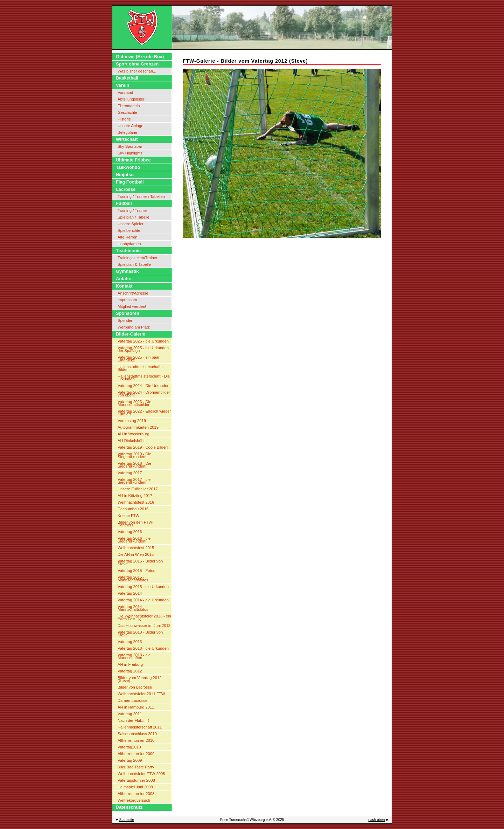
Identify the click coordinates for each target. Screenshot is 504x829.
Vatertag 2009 (130, 760)
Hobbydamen (129, 244)
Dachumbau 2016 (133, 509)
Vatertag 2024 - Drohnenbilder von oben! (144, 394)
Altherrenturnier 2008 (136, 794)
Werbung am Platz (134, 327)
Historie (124, 119)
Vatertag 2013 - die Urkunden (143, 648)
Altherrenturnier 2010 (136, 740)
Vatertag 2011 (130, 714)
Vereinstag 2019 (132, 421)
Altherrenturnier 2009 (136, 754)
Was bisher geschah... (137, 71)
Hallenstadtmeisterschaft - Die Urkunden (144, 378)
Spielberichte (129, 230)
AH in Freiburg (130, 664)
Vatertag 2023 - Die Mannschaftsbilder (134, 403)
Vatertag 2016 (130, 532)
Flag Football (130, 182)
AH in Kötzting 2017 (135, 496)
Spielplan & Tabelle (134, 264)
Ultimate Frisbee (133, 160)
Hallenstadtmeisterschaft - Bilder (140, 368)
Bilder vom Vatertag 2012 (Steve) (139, 679)
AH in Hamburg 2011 (136, 707)
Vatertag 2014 (130, 593)
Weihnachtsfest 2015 (136, 548)
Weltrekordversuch (134, 800)
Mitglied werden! (132, 306)
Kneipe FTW (128, 516)
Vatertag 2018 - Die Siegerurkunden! (134, 465)
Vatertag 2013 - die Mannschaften (134, 656)
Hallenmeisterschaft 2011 (140, 727)
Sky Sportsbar (130, 146)
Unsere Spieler (131, 224)
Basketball (127, 78)
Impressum (127, 300)
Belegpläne (127, 132)
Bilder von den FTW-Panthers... (135, 524)
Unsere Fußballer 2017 (138, 489)
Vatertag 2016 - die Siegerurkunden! (134, 540)
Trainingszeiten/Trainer (138, 258)
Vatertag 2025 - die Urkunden (143, 341)
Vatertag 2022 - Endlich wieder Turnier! (144, 413)
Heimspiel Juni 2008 (135, 787)
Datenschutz (129, 807)
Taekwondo (128, 167)
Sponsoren (128, 313)
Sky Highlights (130, 153)
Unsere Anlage (130, 126)
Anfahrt (124, 279)
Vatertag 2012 (130, 671)
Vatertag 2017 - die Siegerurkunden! (134, 481)
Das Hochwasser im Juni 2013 (144, 626)
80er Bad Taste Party (136, 767)
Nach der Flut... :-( (133, 720)
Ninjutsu (125, 175)
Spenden (125, 320)
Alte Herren (128, 237)
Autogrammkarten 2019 (138, 427)
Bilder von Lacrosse (135, 687)
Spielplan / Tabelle (134, 217)
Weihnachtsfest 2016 (136, 502)
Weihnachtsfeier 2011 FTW (141, 694)
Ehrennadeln (129, 106)
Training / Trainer (132, 210)
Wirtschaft (127, 139)
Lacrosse (126, 189)
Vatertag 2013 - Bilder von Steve (140, 634)
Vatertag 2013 (130, 642)
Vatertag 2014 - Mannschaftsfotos (133, 608)
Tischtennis (128, 251)
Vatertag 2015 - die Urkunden (143, 587)
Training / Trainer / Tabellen (141, 196)
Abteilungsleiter (131, 99)
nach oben (377, 820)
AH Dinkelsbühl (131, 441)
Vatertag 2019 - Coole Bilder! (143, 447)
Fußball (124, 203)
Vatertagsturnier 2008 (136, 780)
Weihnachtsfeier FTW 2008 (141, 774)
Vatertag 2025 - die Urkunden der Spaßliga (143, 349)
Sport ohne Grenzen (137, 64)
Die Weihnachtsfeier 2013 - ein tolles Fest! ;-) (144, 617)
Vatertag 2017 (130, 473)
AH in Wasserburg (133, 434)
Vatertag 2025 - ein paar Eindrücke (139, 359)
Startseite (127, 820)
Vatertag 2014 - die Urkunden (143, 600)
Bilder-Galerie (131, 334)
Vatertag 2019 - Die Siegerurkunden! (134, 455)
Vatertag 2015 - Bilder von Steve (140, 562)
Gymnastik (127, 271)
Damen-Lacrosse (132, 700)
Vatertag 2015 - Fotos (136, 571)
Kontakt (124, 286)
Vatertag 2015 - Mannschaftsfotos (133, 579)
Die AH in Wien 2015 (136, 554)
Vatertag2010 (129, 747)
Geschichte (127, 112)
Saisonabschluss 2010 (137, 734)
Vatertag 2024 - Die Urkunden (143, 386)
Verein (122, 85)
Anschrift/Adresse (133, 293)
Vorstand (125, 92)
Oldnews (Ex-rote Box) (140, 57)
